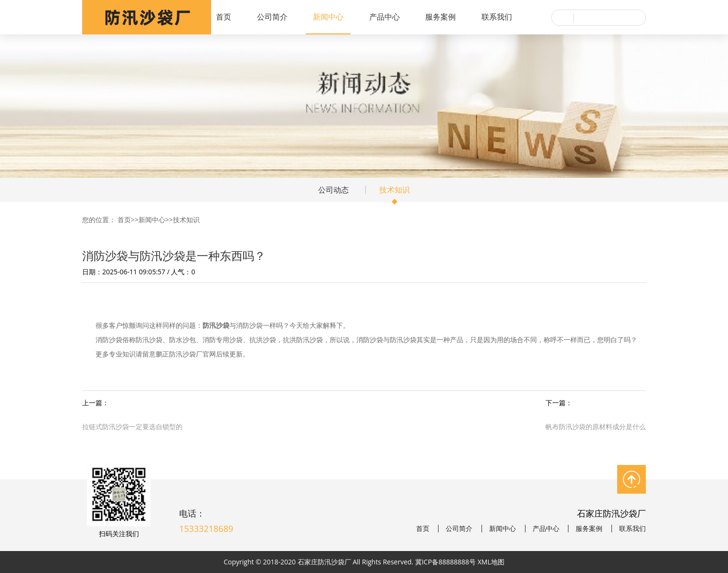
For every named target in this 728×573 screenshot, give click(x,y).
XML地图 (491, 562)
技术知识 (395, 190)
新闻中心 (328, 17)
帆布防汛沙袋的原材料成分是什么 (596, 427)
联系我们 (497, 17)
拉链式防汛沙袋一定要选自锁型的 (132, 427)
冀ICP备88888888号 (445, 562)
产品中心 (385, 17)
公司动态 (333, 190)
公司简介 (272, 17)
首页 (224, 17)
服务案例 (440, 17)
